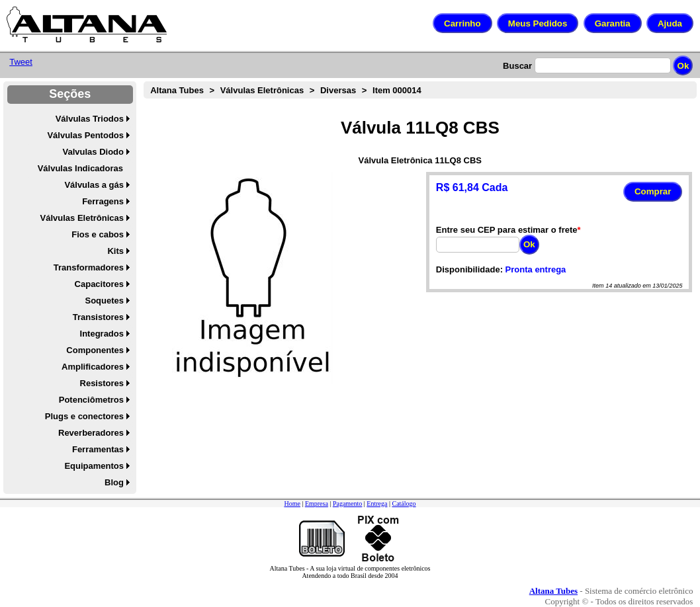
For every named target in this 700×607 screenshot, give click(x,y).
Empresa (317, 504)
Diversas (338, 90)
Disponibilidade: (469, 269)
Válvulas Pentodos (85, 135)
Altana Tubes (177, 90)
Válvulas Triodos (90, 119)
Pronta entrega (536, 269)
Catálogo (404, 504)
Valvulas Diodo (93, 152)
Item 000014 (397, 90)
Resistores (102, 383)
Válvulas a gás (94, 185)
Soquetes (104, 301)
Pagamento (347, 504)
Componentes (95, 350)
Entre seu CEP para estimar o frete (507, 230)
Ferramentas (98, 449)
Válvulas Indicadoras (80, 168)
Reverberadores (91, 433)
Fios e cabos (98, 234)
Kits (115, 251)
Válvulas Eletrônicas (82, 218)
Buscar (517, 66)
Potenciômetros (91, 400)
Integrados (102, 334)
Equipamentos (94, 466)
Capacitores (99, 284)
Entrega (377, 504)
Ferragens (103, 201)
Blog (114, 482)
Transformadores (89, 267)
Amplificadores (93, 367)
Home (292, 504)
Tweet (21, 62)
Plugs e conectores (84, 416)
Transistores (98, 317)
